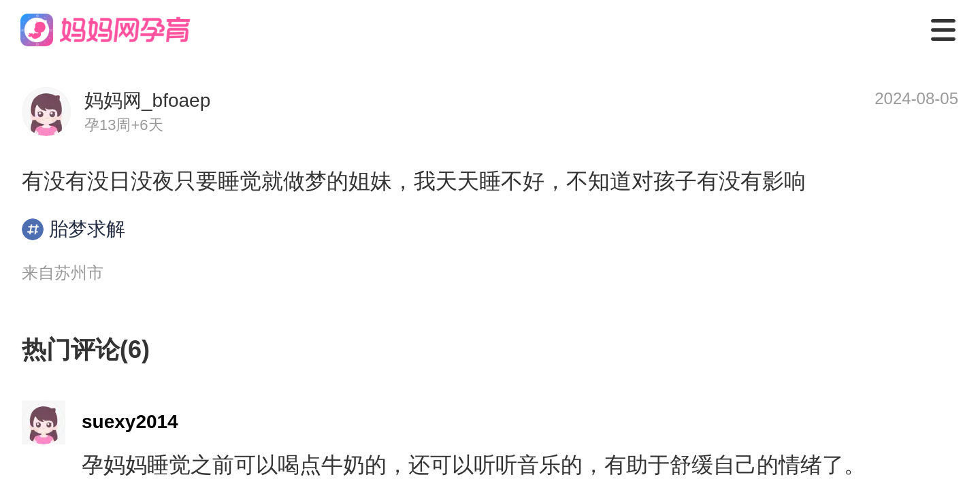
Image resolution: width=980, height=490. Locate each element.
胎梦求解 (73, 229)
